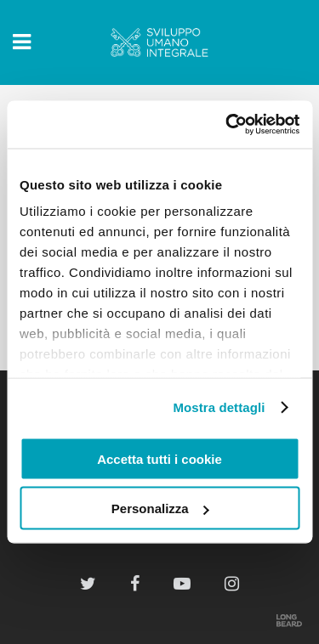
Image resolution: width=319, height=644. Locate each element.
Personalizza (160, 508)
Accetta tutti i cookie (159, 458)
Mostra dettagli (219, 407)
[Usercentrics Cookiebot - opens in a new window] (227, 125)
